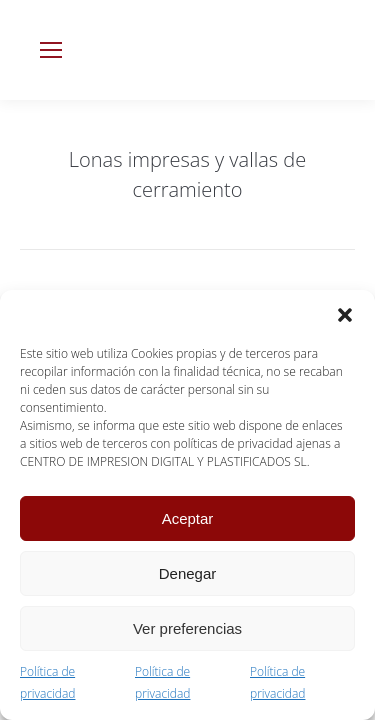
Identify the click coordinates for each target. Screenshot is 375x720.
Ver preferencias (187, 628)
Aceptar (188, 518)
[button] (345, 315)
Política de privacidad (47, 682)
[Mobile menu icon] (51, 50)
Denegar (188, 573)
